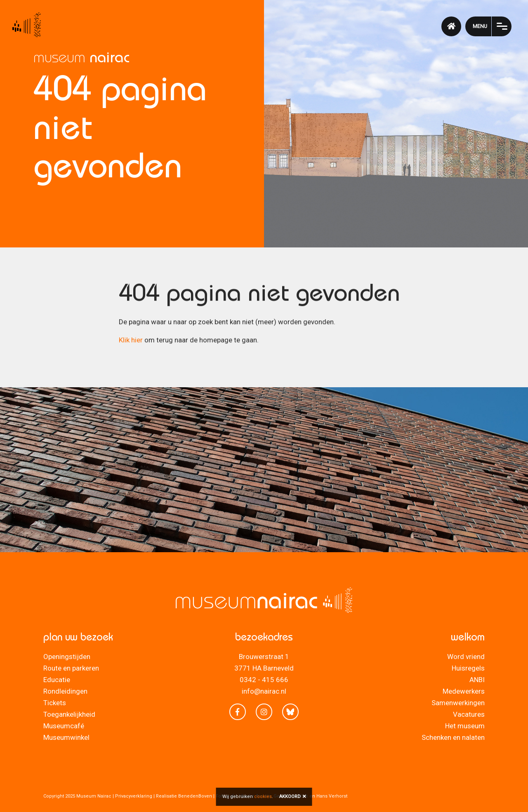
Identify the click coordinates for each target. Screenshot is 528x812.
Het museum (465, 726)
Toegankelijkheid (69, 714)
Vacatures (469, 714)
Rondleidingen (65, 691)
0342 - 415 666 (264, 680)
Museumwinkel (66, 737)
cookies (263, 797)
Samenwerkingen (458, 703)
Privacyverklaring (134, 796)
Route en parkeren (71, 668)
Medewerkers (464, 691)
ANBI (477, 680)
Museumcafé (64, 726)
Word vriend (466, 657)
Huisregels (468, 668)
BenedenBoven (195, 796)
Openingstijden (67, 657)
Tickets (55, 703)
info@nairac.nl (264, 691)
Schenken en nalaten (453, 737)
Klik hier (131, 342)
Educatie (57, 680)
